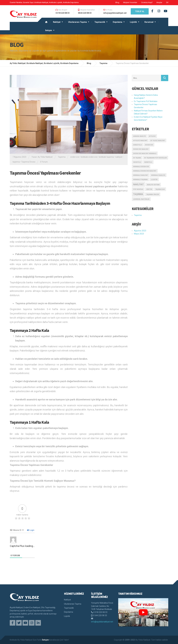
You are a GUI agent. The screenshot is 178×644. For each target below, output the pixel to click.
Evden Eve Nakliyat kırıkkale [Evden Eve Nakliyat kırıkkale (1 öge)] (145, 154)
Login (31, 530)
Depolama (118, 22)
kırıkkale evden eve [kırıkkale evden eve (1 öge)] (141, 167)
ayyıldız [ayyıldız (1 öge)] (152, 136)
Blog (117, 2)
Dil (167, 2)
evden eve (75, 157)
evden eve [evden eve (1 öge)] (149, 145)
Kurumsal (149, 22)
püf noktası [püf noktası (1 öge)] (138, 189)
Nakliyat (57, 22)
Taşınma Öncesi (28, 162)
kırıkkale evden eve (89, 157)
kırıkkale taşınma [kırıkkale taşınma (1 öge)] (140, 180)
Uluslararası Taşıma (77, 22)
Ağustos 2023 (140, 231)
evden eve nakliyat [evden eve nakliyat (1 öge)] (141, 149)
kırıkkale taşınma (106, 157)
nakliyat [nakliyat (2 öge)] (139, 184)
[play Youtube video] (143, 612)
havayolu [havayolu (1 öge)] (137, 162)
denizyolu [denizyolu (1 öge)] (138, 145)
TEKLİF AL (140, 11)
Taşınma (62, 157)
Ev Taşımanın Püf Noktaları (146, 101)
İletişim (49, 30)
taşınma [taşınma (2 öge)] (138, 194)
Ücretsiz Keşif (147, 2)
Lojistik (133, 22)
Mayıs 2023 (139, 234)
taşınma (16, 162)
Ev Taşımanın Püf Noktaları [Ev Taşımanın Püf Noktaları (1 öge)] (155, 158)
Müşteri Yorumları (130, 2)
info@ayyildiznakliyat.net (102, 622)
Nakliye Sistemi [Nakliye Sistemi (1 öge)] (153, 185)
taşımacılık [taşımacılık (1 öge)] (160, 189)
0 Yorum (44, 162)
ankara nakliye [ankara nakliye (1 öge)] (139, 136)
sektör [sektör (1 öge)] (149, 189)
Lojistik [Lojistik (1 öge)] (154, 180)
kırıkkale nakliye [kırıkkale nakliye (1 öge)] (158, 175)
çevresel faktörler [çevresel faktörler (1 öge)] (141, 199)
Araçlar (159, 2)
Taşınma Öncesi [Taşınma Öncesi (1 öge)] (153, 194)
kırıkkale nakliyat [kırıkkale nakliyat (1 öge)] (141, 175)
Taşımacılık (100, 22)
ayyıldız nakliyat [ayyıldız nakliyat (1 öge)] (140, 141)
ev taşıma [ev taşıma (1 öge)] (137, 158)
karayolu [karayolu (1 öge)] (148, 162)
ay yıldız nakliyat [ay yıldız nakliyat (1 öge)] (158, 141)
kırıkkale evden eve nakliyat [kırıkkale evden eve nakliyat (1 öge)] (145, 171)
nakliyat (119, 157)
